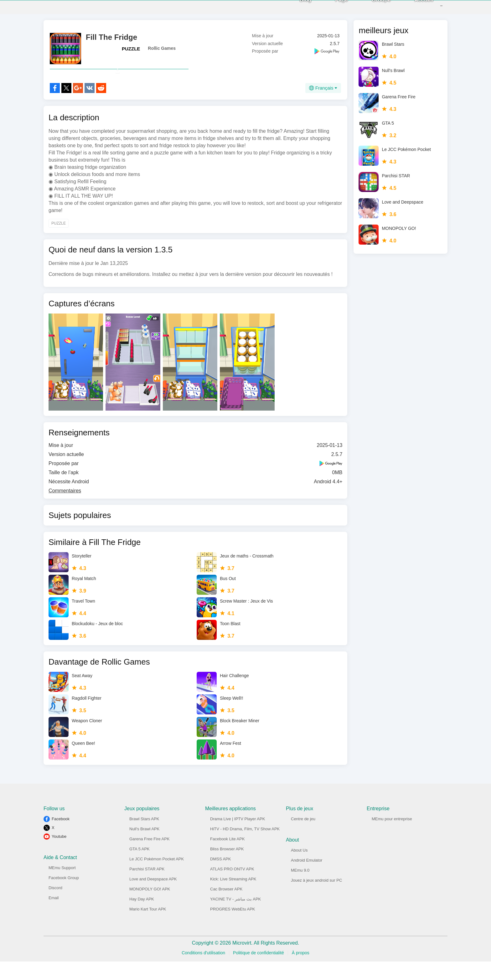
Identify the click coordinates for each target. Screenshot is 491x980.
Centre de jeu (303, 837)
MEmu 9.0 (300, 889)
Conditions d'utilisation (203, 971)
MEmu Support (62, 886)
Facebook (61, 837)
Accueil (415, 9)
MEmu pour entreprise (392, 837)
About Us (299, 869)
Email (54, 916)
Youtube (59, 855)
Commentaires (65, 509)
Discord (55, 906)
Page (332, 9)
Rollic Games (162, 53)
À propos (301, 971)
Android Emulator (307, 879)
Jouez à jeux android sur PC (316, 899)
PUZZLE (131, 53)
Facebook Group (64, 896)
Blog (296, 9)
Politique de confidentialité (258, 971)
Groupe (372, 9)
